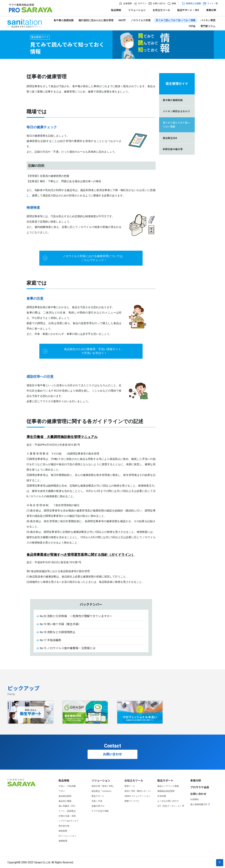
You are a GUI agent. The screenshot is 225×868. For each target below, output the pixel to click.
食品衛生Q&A (170, 138)
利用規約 (195, 800)
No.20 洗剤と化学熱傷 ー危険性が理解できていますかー (76, 616)
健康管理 (63, 841)
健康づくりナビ (132, 801)
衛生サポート (98, 796)
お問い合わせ (159, 4)
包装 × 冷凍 (97, 801)
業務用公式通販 (193, 4)
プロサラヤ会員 (200, 787)
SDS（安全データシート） (171, 806)
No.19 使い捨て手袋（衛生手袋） (60, 624)
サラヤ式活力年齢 (100, 811)
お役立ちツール (161, 10)
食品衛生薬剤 (65, 796)
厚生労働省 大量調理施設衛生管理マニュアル (62, 437)
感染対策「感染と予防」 (103, 786)
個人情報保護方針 (200, 804)
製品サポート (165, 781)
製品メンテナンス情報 (168, 786)
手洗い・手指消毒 (67, 786)
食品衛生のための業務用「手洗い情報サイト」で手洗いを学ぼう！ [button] (94, 351)
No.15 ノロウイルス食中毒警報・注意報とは (68, 648)
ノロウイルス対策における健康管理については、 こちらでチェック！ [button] (94, 258)
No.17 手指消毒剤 (50, 640)
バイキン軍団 (208, 20)
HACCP (122, 20)
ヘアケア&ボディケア (69, 821)
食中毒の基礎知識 (64, 20)
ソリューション (137, 10)
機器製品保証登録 (166, 791)
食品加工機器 (65, 801)
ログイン (142, 4)
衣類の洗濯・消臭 (67, 816)
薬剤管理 (63, 831)
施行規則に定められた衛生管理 (96, 20)
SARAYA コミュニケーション (137, 796)
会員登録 (127, 4)
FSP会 (192, 26)
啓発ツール (130, 786)
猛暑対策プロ (98, 806)
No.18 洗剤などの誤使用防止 (58, 632)
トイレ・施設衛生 (67, 811)
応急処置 (162, 796)
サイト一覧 (210, 4)
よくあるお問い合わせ (168, 801)
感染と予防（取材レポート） (138, 791)
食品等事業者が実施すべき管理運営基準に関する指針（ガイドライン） (81, 555)
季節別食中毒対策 (173, 149)
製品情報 (116, 10)
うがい (62, 791)
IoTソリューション (67, 836)
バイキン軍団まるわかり (176, 111)
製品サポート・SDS (188, 10)
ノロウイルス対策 (141, 20)
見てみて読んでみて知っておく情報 (176, 20)
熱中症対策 (64, 826)
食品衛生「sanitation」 (102, 791)
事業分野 (211, 10)
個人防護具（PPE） (68, 806)
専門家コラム (208, 26)
